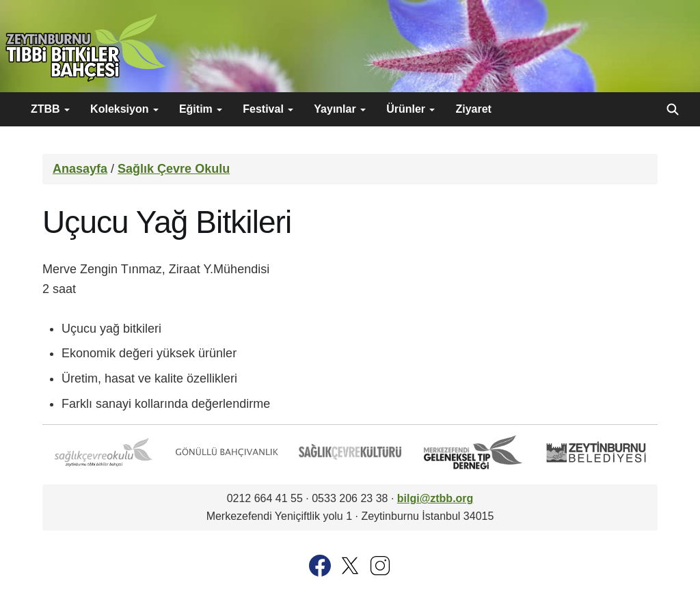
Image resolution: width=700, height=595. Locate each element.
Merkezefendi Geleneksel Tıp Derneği (473, 452)
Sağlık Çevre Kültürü (350, 452)
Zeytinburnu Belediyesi (596, 452)
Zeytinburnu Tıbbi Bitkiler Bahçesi (85, 48)
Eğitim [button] (201, 109)
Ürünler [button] (410, 109)
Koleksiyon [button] (124, 109)
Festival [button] (268, 109)
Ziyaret (473, 109)
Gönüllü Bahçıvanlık (227, 452)
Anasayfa (80, 169)
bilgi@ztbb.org (435, 498)
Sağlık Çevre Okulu (174, 169)
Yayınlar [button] (340, 109)
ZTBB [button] (50, 109)
